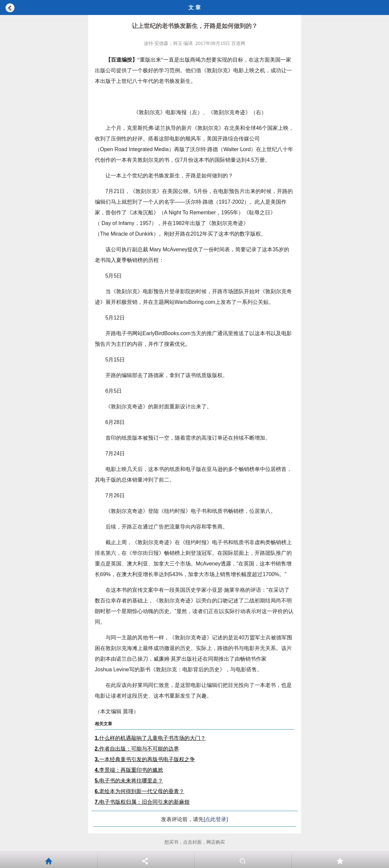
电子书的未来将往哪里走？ (129, 781)
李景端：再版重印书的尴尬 (129, 770)
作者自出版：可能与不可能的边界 (137, 749)
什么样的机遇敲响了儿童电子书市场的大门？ (150, 738)
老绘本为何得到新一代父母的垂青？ (140, 791)
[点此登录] (216, 819)
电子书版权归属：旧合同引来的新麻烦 (142, 802)
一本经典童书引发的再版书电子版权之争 (145, 759)
